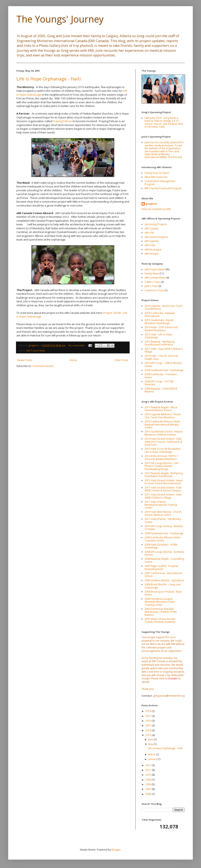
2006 (149, 794)
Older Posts (121, 360)
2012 (149, 765)
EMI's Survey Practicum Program (163, 188)
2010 (149, 775)
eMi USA (149, 233)
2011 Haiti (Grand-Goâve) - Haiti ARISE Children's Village (163, 496)
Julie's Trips (151, 286)
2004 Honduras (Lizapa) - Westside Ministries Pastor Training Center (160, 602)
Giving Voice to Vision (157, 173)
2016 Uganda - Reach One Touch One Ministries (164, 307)
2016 (149, 721)
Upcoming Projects (156, 224)
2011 (149, 770)
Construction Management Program (160, 183)
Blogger (116, 850)
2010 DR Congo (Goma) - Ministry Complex (164, 528)
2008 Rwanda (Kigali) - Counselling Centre (164, 560)
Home (73, 360)
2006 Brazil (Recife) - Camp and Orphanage (163, 586)
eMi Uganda (152, 241)
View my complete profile (156, 209)
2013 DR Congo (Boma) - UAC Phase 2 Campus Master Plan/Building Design (162, 466)
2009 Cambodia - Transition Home (161, 376)
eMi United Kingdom (156, 237)
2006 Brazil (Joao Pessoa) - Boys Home (163, 593)
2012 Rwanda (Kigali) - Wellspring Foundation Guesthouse (164, 475)
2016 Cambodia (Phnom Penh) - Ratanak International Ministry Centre (163, 424)
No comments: (77, 345)
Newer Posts (25, 360)
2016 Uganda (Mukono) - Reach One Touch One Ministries (163, 416)
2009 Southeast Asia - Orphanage (164, 370)
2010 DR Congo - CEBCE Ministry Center (163, 364)
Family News (152, 273)
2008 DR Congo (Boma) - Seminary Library (164, 553)
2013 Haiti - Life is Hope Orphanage (158, 336)
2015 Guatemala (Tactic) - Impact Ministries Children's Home (164, 433)
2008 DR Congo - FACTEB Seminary (159, 383)
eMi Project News (35, 350)
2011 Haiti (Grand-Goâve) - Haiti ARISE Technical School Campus (163, 489)
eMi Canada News (155, 278)
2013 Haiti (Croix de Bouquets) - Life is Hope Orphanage (163, 450)
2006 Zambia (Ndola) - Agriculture (164, 580)
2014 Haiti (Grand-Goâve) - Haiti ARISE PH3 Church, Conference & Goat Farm (163, 442)
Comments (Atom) (43, 366)
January (153, 759)
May (151, 744)
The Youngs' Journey (60, 19)
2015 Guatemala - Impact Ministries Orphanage (159, 322)
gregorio (151, 204)
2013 (149, 735)
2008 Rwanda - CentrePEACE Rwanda (161, 390)
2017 (149, 716)
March (152, 754)
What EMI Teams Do (156, 177)
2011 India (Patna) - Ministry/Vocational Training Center (161, 505)
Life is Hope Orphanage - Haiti (49, 79)
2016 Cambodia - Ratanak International (160, 315)
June (151, 739)
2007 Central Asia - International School (163, 575)
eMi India (150, 245)
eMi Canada (151, 229)
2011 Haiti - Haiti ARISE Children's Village (164, 350)
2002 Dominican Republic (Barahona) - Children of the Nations (161, 612)
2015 (149, 725)
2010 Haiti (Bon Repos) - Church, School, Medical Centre (163, 513)
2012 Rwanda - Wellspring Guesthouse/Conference (160, 343)
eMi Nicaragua (153, 249)
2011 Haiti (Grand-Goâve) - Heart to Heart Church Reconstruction (164, 482)
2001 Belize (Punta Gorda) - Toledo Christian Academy (160, 620)
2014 (149, 730)
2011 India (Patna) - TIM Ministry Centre (163, 520)
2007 (149, 789)
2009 (149, 780)
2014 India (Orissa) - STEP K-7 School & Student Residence (161, 457)
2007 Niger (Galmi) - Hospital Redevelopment (161, 567)
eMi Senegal (151, 254)
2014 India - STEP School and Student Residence (161, 329)
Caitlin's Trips (152, 282)
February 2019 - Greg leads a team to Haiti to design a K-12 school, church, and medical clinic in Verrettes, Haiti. (164, 122)
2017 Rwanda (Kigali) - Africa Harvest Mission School (161, 409)
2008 (149, 784)
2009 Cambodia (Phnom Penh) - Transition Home (163, 539)
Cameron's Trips (154, 290)
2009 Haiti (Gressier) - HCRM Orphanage (161, 546)
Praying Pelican (62, 121)
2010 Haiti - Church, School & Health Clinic (161, 357)
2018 (149, 711)
